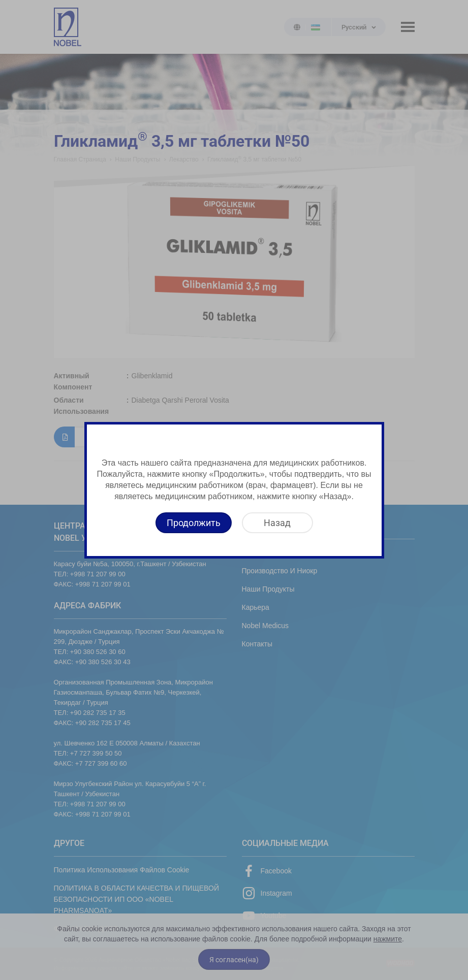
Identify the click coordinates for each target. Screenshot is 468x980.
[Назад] (277, 523)
